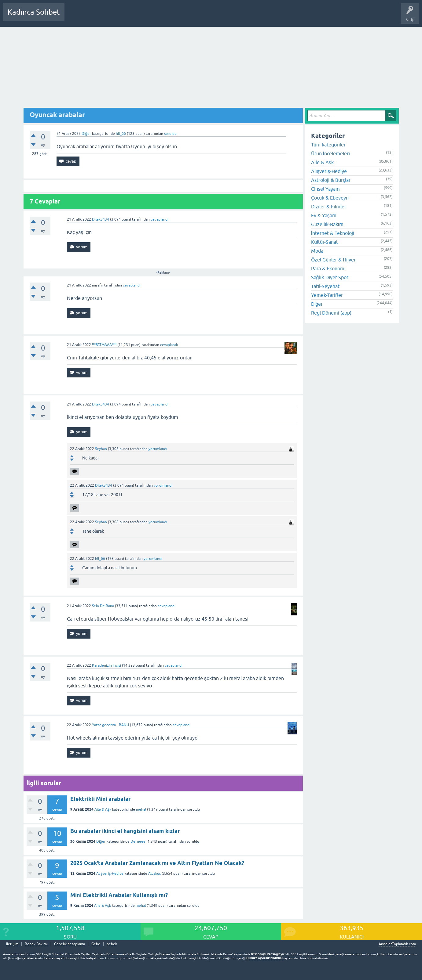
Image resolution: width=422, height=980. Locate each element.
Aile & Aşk (103, 809)
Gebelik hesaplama (70, 944)
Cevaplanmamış (102, 16)
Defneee (138, 841)
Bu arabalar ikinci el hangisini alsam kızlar (125, 831)
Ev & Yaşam (324, 215)
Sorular (75, 16)
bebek (112, 944)
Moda (317, 251)
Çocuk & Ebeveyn (330, 198)
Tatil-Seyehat (325, 286)
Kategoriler (132, 16)
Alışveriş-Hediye (110, 874)
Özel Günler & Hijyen (334, 260)
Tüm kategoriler (328, 145)
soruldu (170, 134)
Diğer (86, 134)
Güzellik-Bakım (327, 224)
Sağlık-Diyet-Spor (330, 277)
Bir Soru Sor (182, 16)
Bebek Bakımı (250, 16)
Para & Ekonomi (328, 268)
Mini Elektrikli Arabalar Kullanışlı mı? (119, 895)
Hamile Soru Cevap (215, 16)
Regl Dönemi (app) (331, 313)
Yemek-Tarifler (327, 295)
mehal (141, 809)
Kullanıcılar (157, 16)
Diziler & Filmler (329, 207)
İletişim (12, 944)
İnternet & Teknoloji (333, 233)
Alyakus (154, 874)
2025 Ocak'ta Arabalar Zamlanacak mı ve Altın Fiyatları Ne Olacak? (157, 863)
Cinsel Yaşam (325, 189)
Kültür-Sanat (325, 242)
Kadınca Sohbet (34, 12)
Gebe (96, 944)
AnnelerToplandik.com (397, 944)
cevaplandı (160, 219)
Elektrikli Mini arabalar (101, 799)
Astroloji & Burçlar (331, 180)
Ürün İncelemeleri (330, 153)
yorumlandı (158, 449)
